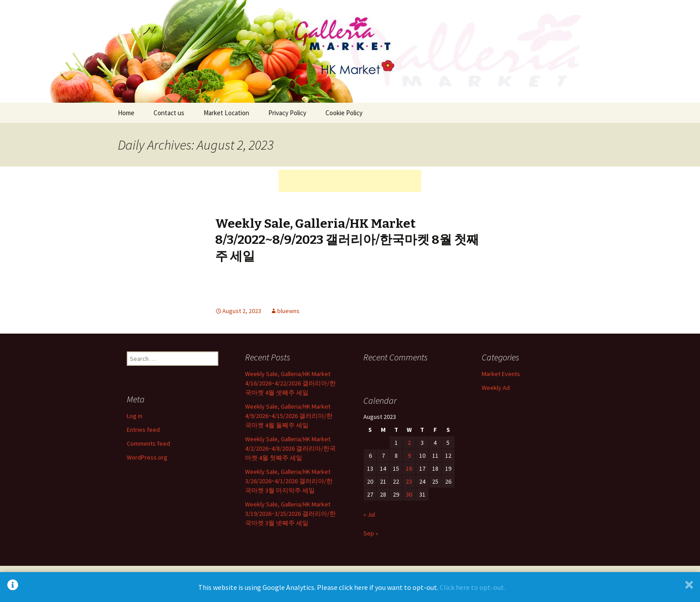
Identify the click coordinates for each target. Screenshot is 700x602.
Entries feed (143, 430)
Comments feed (148, 443)
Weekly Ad (496, 388)
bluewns (288, 311)
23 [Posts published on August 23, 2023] (409, 481)
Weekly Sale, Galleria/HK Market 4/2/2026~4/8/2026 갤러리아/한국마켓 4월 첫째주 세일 (290, 448)
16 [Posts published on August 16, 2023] (409, 468)
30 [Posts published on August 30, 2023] (409, 494)
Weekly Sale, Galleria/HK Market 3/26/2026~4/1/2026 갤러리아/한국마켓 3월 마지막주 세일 (289, 481)
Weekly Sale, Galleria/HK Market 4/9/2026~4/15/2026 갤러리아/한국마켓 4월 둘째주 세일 (289, 416)
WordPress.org (147, 457)
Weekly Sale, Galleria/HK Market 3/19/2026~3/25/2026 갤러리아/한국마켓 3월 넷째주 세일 (290, 514)
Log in (135, 416)
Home (126, 113)
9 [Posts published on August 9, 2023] (409, 456)
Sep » (371, 533)
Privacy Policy (287, 113)
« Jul (369, 514)
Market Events (501, 374)
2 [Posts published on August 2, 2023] (409, 443)
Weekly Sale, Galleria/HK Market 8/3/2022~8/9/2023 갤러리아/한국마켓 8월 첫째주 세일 (347, 240)
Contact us (169, 113)
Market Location (226, 113)
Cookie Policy (344, 113)
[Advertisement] (350, 181)
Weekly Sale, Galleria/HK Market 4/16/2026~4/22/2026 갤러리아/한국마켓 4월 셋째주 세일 (290, 383)
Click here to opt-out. (473, 587)
